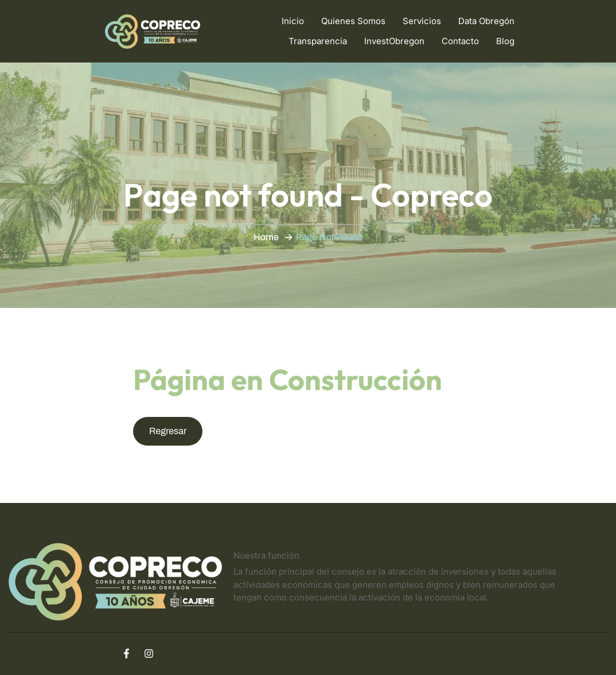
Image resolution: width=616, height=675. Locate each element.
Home (266, 237)
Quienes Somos (353, 21)
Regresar (168, 431)
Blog (505, 41)
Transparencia (318, 41)
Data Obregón (486, 21)
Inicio (293, 21)
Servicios (422, 21)
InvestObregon (394, 41)
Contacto (460, 41)
